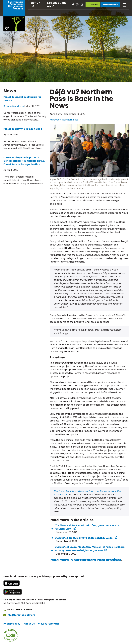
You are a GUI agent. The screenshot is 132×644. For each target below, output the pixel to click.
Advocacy (55, 120)
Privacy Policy (12, 624)
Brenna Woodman (14, 106)
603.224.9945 (24, 610)
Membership (110, 5)
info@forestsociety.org (21, 615)
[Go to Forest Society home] (14, 16)
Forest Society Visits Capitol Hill (23, 129)
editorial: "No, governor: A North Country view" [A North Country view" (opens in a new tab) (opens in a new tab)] (87, 527)
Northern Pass (70, 120)
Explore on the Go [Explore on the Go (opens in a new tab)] (57, 5)
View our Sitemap (49, 624)
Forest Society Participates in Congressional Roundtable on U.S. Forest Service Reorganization (24, 161)
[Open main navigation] (124, 5)
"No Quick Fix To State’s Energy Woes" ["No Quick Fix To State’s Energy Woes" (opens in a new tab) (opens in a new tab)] (84, 538)
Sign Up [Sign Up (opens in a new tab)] (35, 3)
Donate (93, 5)
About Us (29, 624)
